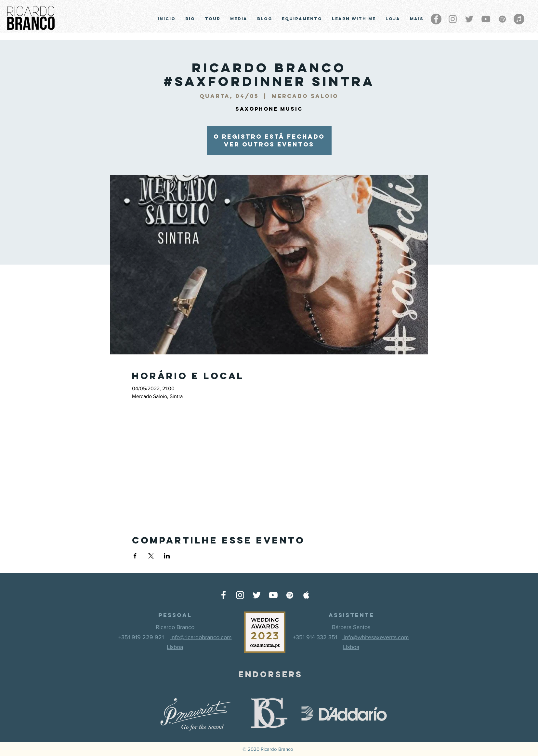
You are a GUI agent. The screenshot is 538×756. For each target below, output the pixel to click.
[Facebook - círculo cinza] (436, 19)
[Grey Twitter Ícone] (469, 19)
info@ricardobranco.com (201, 637)
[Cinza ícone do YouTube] (486, 19)
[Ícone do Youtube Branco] (273, 595)
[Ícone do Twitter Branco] (257, 595)
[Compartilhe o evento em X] (151, 556)
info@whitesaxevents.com (375, 637)
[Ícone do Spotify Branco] (290, 595)
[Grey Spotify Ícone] (502, 19)
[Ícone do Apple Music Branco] (306, 595)
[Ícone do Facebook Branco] (223, 595)
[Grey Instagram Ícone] (453, 19)
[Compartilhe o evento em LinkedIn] (167, 556)
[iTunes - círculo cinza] (519, 19)
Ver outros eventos (269, 144)
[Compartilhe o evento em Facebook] (135, 556)
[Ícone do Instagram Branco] (240, 595)
